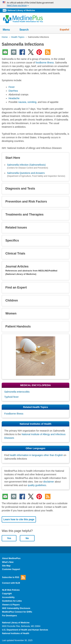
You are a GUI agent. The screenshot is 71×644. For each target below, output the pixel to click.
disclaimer (49, 482)
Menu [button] (9, 30)
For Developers (9, 616)
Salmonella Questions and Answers (26, 173)
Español (64, 30)
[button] (64, 158)
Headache (14, 98)
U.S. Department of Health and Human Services (25, 630)
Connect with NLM (11, 583)
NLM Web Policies (11, 590)
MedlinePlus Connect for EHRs (17, 612)
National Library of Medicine (21, 10)
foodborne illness (45, 63)
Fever (12, 87)
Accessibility (8, 597)
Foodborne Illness (14, 414)
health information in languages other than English (36, 455)
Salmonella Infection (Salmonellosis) (26, 165)
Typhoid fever (11, 397)
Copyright (7, 594)
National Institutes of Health (16, 633)
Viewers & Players (11, 605)
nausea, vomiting (27, 102)
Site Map (6, 566)
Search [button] (26, 30)
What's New (8, 562)
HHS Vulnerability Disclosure (16, 608)
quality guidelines (37, 485)
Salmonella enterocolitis (17, 392)
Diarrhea (13, 91)
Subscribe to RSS (14, 577)
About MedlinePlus (11, 558)
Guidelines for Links (12, 601)
